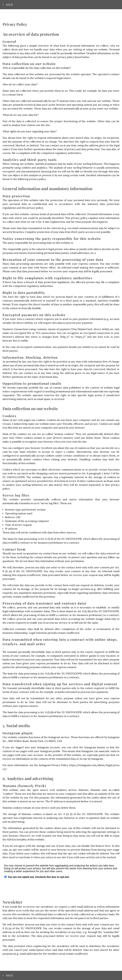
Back (8, 5)
